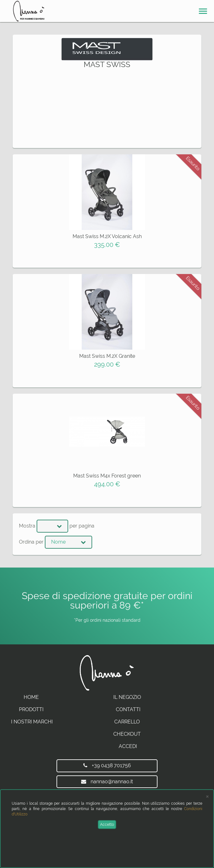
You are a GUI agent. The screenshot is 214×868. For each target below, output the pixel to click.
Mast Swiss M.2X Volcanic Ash (107, 236)
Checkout (127, 734)
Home (31, 697)
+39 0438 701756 (107, 765)
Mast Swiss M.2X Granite (107, 356)
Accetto (107, 825)
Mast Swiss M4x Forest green (107, 476)
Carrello (127, 722)
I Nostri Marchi (32, 722)
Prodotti (31, 709)
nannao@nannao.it (107, 782)
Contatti (128, 709)
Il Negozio (127, 697)
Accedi (128, 746)
